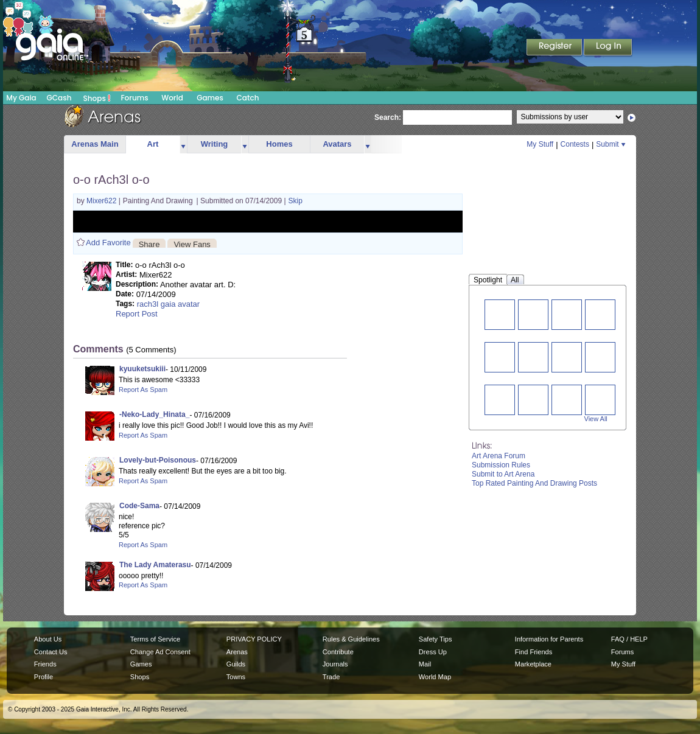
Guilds (236, 664)
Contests (575, 144)
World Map (435, 677)
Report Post (137, 314)
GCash (59, 98)
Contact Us (51, 652)
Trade (331, 677)
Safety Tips (436, 639)
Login (608, 48)
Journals (335, 664)
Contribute (338, 652)
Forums (134, 98)
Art (153, 144)
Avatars (337, 144)
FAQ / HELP (629, 639)
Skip (296, 201)
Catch (248, 98)
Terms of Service (155, 639)
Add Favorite (108, 243)
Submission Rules (501, 465)
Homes (279, 144)
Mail (425, 664)
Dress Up (433, 652)
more (183, 145)
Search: (388, 117)
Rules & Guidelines (351, 639)
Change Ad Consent (160, 652)
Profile (44, 677)
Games (210, 98)
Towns (236, 677)
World (172, 98)
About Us (48, 639)
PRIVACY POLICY (254, 639)
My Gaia (21, 98)
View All (596, 419)
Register (555, 48)
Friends (45, 664)
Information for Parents (549, 639)
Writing (215, 144)
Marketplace (533, 664)
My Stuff (540, 144)
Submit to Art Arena (503, 474)
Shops (97, 98)
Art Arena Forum (499, 456)
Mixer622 (103, 201)
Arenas (237, 652)
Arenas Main (95, 144)
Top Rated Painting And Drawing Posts (534, 483)
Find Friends (534, 652)
